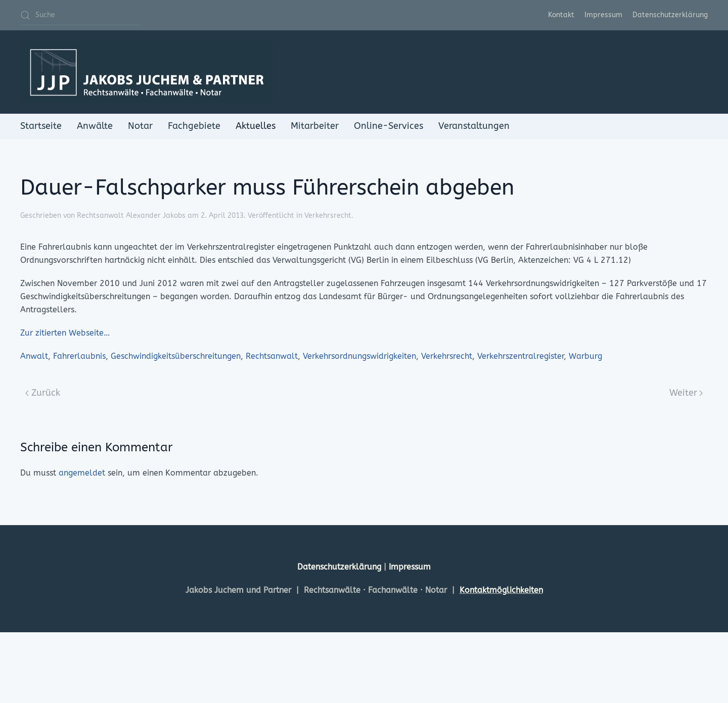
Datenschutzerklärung (670, 15)
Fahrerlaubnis (79, 356)
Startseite (41, 126)
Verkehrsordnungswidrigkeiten (359, 356)
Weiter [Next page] (686, 393)
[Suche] (81, 15)
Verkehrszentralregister (520, 356)
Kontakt (561, 15)
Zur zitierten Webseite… (65, 333)
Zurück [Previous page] (43, 393)
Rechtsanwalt (272, 356)
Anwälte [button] (95, 126)
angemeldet (82, 473)
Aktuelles (256, 126)
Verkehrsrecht (328, 216)
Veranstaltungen (474, 126)
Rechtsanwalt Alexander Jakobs (131, 216)
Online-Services (389, 126)
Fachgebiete (194, 126)
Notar (140, 126)
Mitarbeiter (315, 126)
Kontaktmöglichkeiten (501, 590)
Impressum (603, 15)
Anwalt (34, 356)
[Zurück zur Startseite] (147, 72)
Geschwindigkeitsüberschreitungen (176, 356)
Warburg (585, 356)
